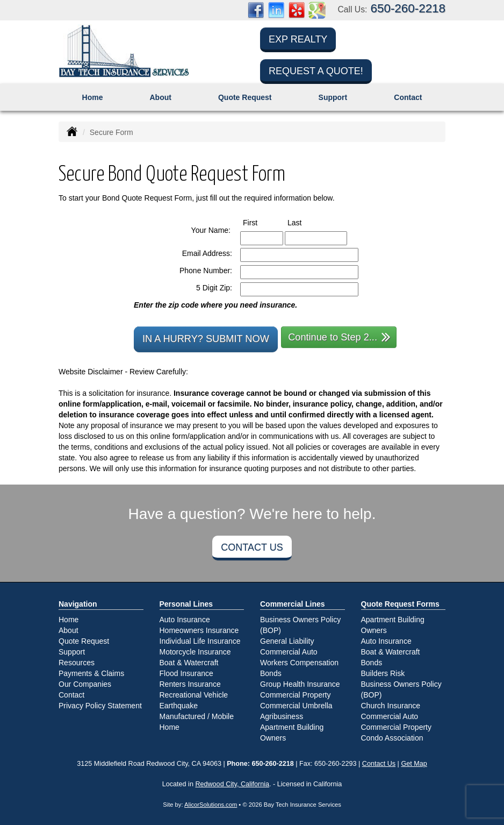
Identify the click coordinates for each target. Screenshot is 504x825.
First (260, 222)
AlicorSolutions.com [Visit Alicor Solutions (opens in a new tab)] (211, 805)
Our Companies (85, 684)
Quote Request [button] (245, 97)
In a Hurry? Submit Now (206, 339)
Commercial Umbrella (296, 706)
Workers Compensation (299, 663)
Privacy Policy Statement (100, 706)
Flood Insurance (186, 673)
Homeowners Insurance (199, 630)
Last (304, 222)
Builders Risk (383, 673)
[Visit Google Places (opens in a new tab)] (317, 10)
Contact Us (252, 547)
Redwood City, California (232, 784)
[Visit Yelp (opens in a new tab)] (297, 10)
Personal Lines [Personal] (186, 604)
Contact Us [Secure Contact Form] (379, 764)
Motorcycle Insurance (195, 652)
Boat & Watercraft (189, 663)
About (160, 97)
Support (72, 652)
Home (93, 97)
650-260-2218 (408, 8)
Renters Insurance (190, 684)
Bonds (271, 673)
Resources (77, 663)
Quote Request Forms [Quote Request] (400, 604)
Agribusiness (282, 716)
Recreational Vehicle (194, 695)
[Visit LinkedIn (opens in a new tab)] (276, 10)
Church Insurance (391, 706)
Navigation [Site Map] (78, 604)
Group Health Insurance (300, 684)
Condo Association (392, 738)
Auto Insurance (185, 620)
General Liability (287, 641)
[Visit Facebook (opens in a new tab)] (256, 10)
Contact (408, 97)
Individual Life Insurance (200, 641)
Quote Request (84, 641)
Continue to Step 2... (339, 336)
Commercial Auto (289, 652)
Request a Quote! (316, 71)
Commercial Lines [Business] (293, 604)
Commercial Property (295, 695)
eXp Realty (298, 39)
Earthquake (179, 706)
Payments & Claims (91, 673)
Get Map (414, 764)
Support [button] (333, 97)
